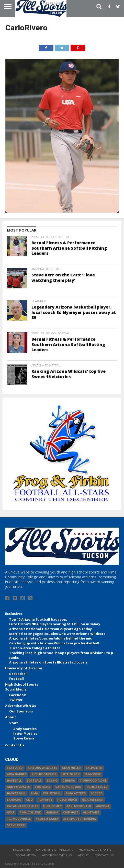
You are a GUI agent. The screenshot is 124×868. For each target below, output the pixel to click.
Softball (34, 781)
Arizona (103, 806)
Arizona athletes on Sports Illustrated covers (48, 662)
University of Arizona (24, 668)
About (11, 717)
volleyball (52, 793)
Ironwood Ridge (93, 781)
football (43, 787)
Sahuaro (14, 800)
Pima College (30, 813)
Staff (13, 723)
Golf (11, 813)
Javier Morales (25, 733)
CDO (29, 800)
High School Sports (22, 684)
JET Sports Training (80, 819)
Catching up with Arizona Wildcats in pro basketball (54, 643)
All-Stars (91, 813)
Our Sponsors (21, 711)
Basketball (18, 674)
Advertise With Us (21, 706)
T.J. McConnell (19, 819)
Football (16, 679)
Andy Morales (25, 729)
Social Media (16, 689)
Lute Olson (70, 774)
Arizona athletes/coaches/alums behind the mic (50, 638)
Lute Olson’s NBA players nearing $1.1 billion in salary (55, 624)
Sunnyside (93, 774)
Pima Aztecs (76, 793)
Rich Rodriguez (44, 774)
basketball (16, 793)
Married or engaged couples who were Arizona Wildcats (57, 634)
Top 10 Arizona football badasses (38, 619)
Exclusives (14, 614)
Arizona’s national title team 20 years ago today (50, 629)
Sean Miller (71, 768)
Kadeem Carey (47, 819)
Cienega (69, 781)
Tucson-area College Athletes (35, 648)
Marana (52, 813)
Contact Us (15, 745)
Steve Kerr (16, 825)
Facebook (18, 695)
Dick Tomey (52, 806)
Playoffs (45, 800)
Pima (34, 793)
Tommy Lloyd (97, 787)
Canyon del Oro (68, 787)
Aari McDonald (79, 806)
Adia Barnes (17, 774)
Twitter (16, 700)
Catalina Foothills (23, 806)
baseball (14, 781)
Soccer (97, 793)
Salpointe (94, 768)
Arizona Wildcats (42, 768)
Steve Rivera (24, 738)
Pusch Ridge (67, 800)
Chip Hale (71, 813)
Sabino (52, 781)
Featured (15, 768)
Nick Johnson (93, 800)
